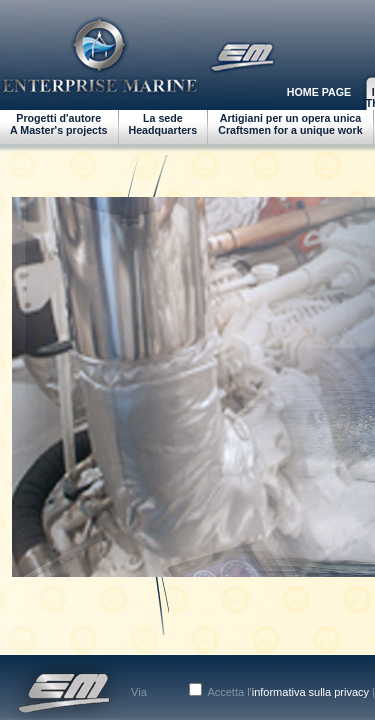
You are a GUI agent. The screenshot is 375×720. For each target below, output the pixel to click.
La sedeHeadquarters (163, 124)
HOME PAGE (319, 92)
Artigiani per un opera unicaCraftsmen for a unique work (290, 124)
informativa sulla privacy (310, 692)
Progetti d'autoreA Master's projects (59, 124)
